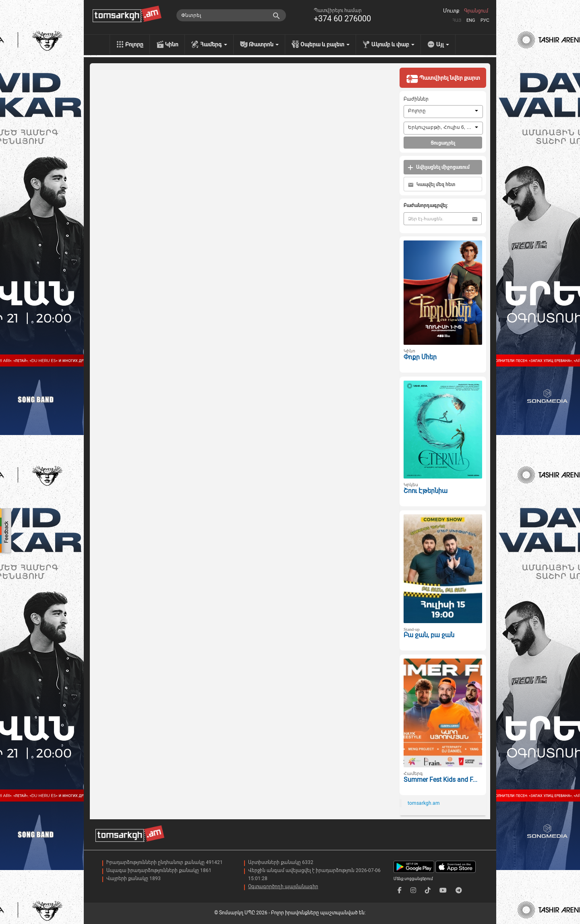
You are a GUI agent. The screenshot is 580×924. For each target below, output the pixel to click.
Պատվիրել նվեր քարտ (443, 79)
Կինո (172, 44)
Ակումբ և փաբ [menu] (393, 44)
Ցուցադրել (443, 143)
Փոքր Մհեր (420, 357)
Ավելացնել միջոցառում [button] (439, 167)
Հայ (457, 20)
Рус (485, 20)
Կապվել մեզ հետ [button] (432, 185)
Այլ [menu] (443, 44)
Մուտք (451, 11)
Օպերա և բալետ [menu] (325, 44)
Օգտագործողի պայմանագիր (283, 887)
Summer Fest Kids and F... (440, 780)
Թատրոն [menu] (264, 44)
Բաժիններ (416, 99)
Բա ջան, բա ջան (429, 635)
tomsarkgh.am (424, 803)
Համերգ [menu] (214, 44)
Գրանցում (476, 11)
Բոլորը (134, 44)
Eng (471, 20)
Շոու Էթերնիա (426, 491)
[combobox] (443, 112)
